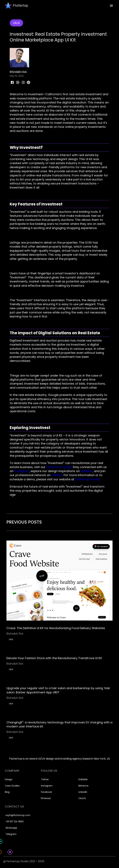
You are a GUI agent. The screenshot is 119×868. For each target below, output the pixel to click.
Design (9, 779)
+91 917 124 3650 (15, 822)
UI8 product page (58, 467)
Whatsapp (11, 828)
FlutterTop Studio (87, 479)
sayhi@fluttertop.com (18, 815)
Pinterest (46, 798)
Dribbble (86, 471)
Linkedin (83, 792)
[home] (16, 6)
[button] (111, 6)
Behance (83, 786)
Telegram (11, 834)
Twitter (45, 779)
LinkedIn (56, 475)
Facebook (46, 792)
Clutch (82, 798)
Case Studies (12, 786)
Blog (7, 792)
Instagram (21, 471)
